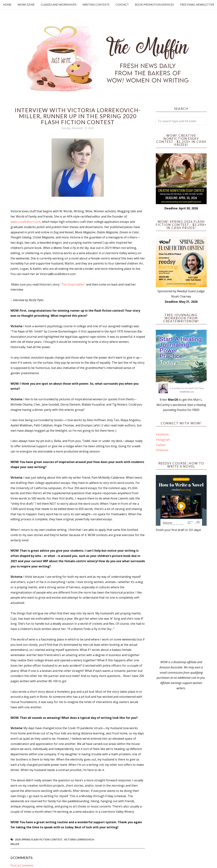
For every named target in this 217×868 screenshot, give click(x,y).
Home (7, 5)
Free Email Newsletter (197, 5)
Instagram (163, 440)
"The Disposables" (73, 284)
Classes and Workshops (59, 5)
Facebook (162, 434)
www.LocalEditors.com (26, 222)
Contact (122, 5)
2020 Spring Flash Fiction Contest (39, 839)
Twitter (161, 445)
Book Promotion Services (154, 5)
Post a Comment (22, 865)
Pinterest (162, 450)
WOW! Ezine (26, 5)
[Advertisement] (181, 596)
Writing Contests (96, 5)
